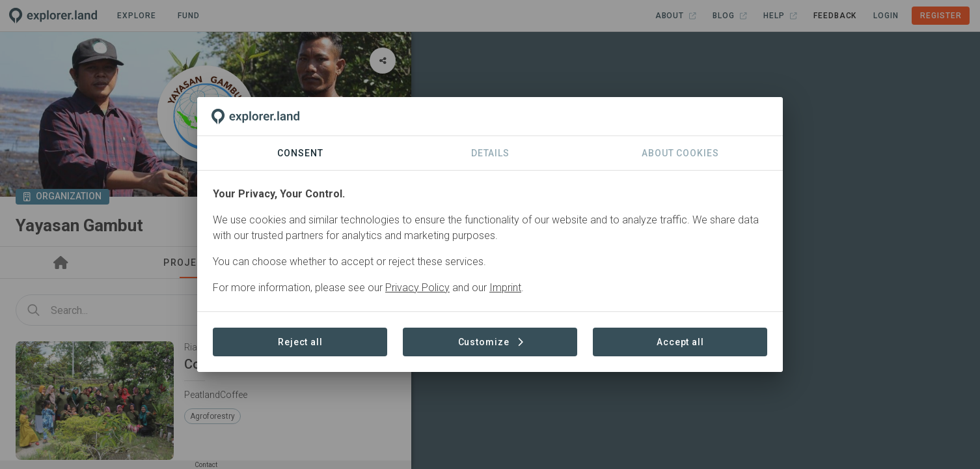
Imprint (505, 288)
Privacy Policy (417, 288)
